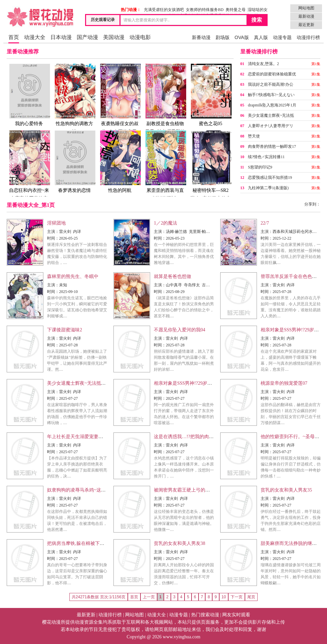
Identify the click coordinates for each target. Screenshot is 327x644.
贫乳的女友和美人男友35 (286, 490)
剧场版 (223, 37)
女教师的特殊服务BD (205, 10)
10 (224, 597)
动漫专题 (282, 37)
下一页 (237, 597)
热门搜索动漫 (205, 615)
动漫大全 (35, 37)
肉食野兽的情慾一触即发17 (272, 146)
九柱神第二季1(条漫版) (268, 188)
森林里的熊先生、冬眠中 (73, 276)
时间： (53, 238)
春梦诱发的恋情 (74, 161)
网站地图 (306, 8)
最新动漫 (306, 16)
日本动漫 (61, 37)
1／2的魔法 (166, 223)
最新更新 (86, 615)
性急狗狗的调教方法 (74, 99)
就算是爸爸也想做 (173, 276)
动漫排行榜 (308, 37)
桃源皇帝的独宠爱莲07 (284, 383)
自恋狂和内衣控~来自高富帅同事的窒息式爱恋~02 (29, 169)
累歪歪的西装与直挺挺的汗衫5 (165, 165)
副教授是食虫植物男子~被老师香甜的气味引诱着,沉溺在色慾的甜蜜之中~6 (165, 107)
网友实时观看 (236, 615)
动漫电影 (140, 37)
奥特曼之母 (236, 10)
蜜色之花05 (211, 95)
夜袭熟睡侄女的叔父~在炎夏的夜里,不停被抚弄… (120, 103)
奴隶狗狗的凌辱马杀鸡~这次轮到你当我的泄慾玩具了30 (104, 490)
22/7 (265, 223)
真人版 (261, 37)
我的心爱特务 (29, 95)
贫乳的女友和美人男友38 (180, 543)
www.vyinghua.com (182, 637)
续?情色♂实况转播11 (266, 157)
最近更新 (306, 25)
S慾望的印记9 (260, 167)
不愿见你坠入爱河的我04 (180, 330)
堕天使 (254, 136)
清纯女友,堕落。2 (263, 64)
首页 (14, 37)
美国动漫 (114, 37)
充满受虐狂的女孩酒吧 (164, 10)
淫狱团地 (56, 223)
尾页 (251, 597)
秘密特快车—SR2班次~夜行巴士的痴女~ (211, 169)
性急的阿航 (120, 161)
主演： (53, 232)
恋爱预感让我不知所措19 (270, 178)
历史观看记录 (103, 20)
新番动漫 (201, 37)
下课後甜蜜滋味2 (65, 330)
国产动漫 (87, 37)
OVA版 (242, 37)
